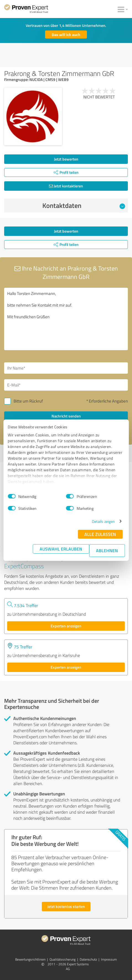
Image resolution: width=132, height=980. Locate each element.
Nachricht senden (66, 416)
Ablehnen (107, 550)
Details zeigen (103, 521)
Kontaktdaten (84, 205)
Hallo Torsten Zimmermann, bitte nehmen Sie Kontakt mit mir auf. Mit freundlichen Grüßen (66, 319)
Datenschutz (88, 959)
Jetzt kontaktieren (66, 186)
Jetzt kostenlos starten (66, 906)
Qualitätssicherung (63, 959)
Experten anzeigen (66, 626)
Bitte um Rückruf (28, 401)
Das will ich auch (66, 35)
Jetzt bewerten (66, 159)
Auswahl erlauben (61, 549)
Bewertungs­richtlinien (30, 959)
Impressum (109, 959)
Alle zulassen (100, 534)
